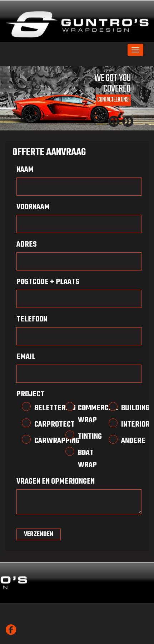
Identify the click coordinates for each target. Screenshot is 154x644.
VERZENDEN (39, 534)
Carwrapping (38, 441)
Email (26, 357)
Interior (125, 424)
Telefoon (32, 319)
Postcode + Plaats (48, 282)
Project (30, 394)
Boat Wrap (82, 459)
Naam (25, 170)
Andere (125, 441)
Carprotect (38, 424)
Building (125, 408)
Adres (27, 244)
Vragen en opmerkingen (56, 481)
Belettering (38, 408)
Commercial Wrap (82, 414)
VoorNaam (33, 207)
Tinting (82, 437)
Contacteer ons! (113, 100)
